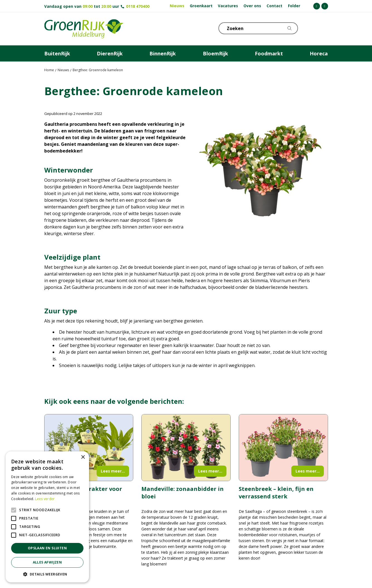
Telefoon (324, 28)
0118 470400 (138, 6)
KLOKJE (310, 28)
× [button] (83, 457)
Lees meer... (113, 471)
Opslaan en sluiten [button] (47, 548)
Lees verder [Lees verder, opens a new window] (45, 499)
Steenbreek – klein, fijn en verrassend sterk (276, 493)
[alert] (47, 517)
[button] (47, 574)
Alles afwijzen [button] (47, 562)
